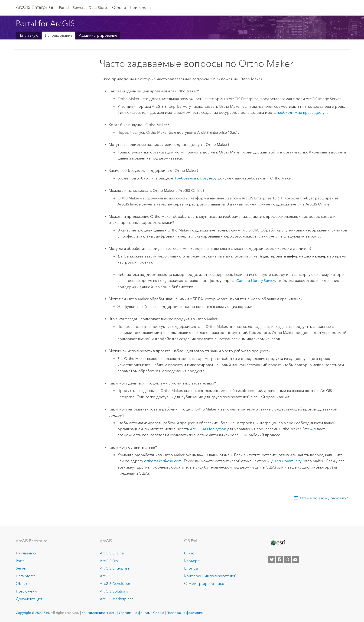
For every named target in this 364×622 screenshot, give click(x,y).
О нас (189, 553)
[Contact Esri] (295, 559)
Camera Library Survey (256, 281)
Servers (79, 8)
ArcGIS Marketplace (117, 599)
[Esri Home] (278, 543)
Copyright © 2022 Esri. (33, 613)
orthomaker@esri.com (163, 461)
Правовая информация (185, 613)
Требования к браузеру (195, 178)
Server (21, 568)
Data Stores (99, 8)
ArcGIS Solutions (114, 591)
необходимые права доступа (303, 112)
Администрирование (98, 35)
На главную (28, 35)
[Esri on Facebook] (279, 559)
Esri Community (288, 461)
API (313, 429)
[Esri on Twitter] (272, 559)
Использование (59, 35)
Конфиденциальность (99, 613)
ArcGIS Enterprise (34, 7)
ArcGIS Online (112, 553)
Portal (64, 8)
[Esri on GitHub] (287, 559)
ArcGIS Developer (115, 584)
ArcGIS (106, 576)
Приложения (141, 8)
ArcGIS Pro (109, 561)
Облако (119, 8)
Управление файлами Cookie (141, 613)
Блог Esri (192, 568)
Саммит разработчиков (205, 584)
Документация (29, 599)
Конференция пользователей (210, 576)
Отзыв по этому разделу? (324, 498)
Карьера (192, 561)
